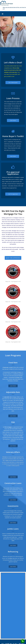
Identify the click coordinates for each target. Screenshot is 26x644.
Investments (13, 506)
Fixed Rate (13, 363)
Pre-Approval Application (5, 620)
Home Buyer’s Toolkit (5, 632)
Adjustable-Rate (13, 392)
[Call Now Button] (23, 641)
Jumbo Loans (13, 529)
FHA (13, 422)
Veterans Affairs (13, 452)
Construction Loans (13, 483)
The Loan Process (5, 626)
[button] (3, 14)
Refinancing (13, 552)
